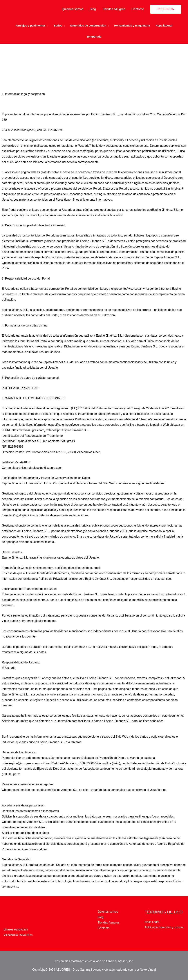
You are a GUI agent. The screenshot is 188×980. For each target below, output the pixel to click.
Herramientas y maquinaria (134, 24)
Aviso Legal (152, 919)
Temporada (94, 35)
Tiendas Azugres (114, 9)
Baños (56, 24)
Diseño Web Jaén (104, 969)
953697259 (21, 926)
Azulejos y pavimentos (27, 24)
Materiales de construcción (88, 24)
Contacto (138, 9)
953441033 (26, 932)
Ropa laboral (168, 24)
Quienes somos (73, 9)
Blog (93, 9)
